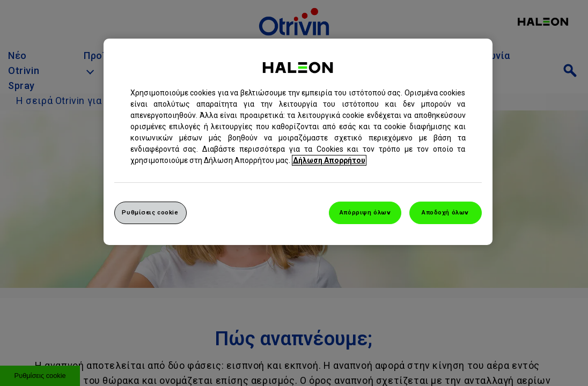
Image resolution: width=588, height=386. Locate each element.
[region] (298, 142)
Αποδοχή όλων (445, 212)
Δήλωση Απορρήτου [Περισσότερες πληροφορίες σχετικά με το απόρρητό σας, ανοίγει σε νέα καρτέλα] (329, 160)
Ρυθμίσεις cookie (150, 212)
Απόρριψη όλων (365, 212)
